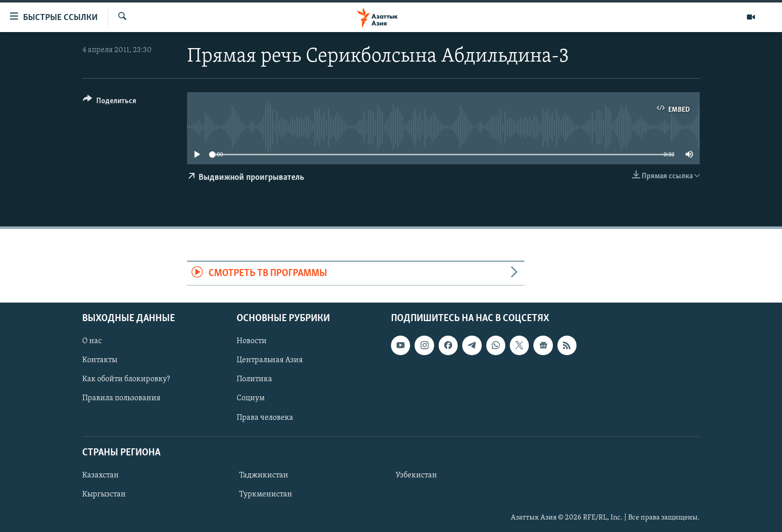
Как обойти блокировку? (126, 379)
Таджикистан (264, 475)
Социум (251, 398)
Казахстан (101, 475)
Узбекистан (416, 475)
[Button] (110, 102)
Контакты (100, 360)
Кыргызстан (104, 494)
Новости (252, 341)
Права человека (265, 417)
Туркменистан (266, 494)
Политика (254, 379)
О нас (92, 341)
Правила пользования (121, 398)
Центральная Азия (270, 360)
